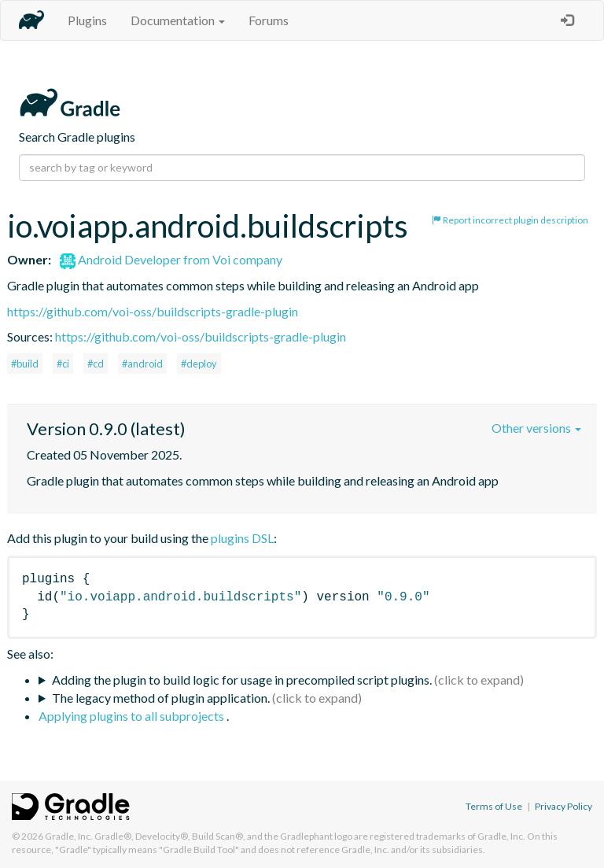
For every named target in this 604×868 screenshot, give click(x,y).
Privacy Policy (563, 806)
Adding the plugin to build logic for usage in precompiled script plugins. (242, 680)
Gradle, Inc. (69, 836)
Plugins (87, 20)
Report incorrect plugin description (510, 220)
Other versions (536, 428)
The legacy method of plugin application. (161, 698)
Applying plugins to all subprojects (133, 716)
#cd (96, 364)
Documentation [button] (178, 20)
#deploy (199, 364)
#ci (63, 364)
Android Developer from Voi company (171, 259)
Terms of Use (494, 806)
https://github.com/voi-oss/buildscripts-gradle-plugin (153, 311)
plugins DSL (242, 538)
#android (142, 364)
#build (25, 364)
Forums (269, 20)
